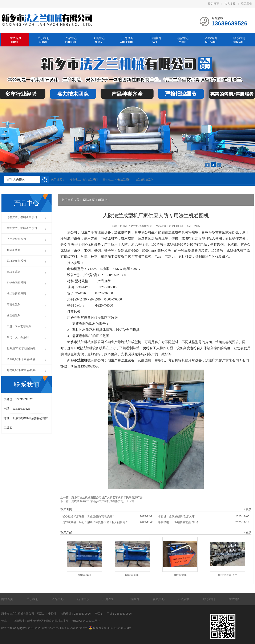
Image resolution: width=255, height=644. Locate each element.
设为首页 (214, 4)
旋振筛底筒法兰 (228, 575)
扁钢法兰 (168, 232)
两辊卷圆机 (132, 575)
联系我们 (247, 4)
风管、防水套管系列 (19, 326)
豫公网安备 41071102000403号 (110, 628)
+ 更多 (248, 509)
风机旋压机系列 (16, 261)
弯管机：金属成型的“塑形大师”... (204, 516)
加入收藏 (230, 4)
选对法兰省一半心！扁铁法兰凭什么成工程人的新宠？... (108, 522)
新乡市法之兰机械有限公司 (136, 226)
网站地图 (234, 599)
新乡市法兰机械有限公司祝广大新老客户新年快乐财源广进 (107, 497)
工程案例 (155, 38)
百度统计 (81, 628)
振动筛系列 (14, 315)
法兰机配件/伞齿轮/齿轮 (21, 359)
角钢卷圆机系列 (16, 283)
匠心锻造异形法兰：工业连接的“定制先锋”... (108, 516)
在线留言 (211, 38)
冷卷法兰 (97, 232)
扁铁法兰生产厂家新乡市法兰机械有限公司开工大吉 (103, 501)
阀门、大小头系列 (18, 337)
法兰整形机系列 (16, 294)
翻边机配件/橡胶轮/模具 (21, 370)
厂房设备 (127, 38)
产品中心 (71, 38)
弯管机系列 (14, 305)
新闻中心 (99, 38)
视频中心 (183, 38)
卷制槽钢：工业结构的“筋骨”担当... (204, 522)
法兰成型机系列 (144, 180)
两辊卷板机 (84, 575)
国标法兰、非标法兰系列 (117, 180)
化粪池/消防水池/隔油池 (21, 348)
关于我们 (43, 38)
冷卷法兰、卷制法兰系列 (84, 180)
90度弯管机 (180, 575)
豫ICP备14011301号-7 (86, 621)
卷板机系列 (14, 272)
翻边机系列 (14, 250)
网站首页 (15, 38)
